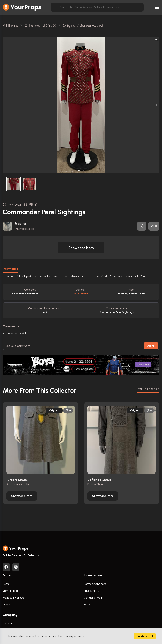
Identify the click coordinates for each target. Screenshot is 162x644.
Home (6, 584)
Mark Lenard (80, 294)
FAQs (87, 605)
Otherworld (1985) (20, 204)
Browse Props (10, 591)
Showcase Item (81, 248)
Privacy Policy (91, 591)
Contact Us (9, 624)
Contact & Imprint (94, 598)
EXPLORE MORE (148, 389)
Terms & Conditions (95, 584)
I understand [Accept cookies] (145, 636)
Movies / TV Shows (13, 598)
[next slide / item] (157, 105)
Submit (151, 346)
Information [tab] (10, 269)
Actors (6, 605)
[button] (79, 170)
